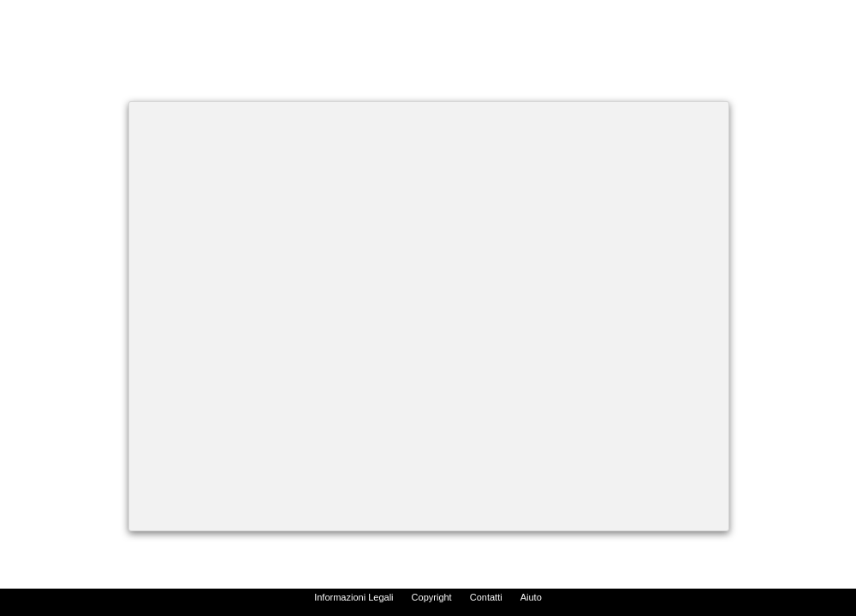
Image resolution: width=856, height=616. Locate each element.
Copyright (432, 597)
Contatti (486, 597)
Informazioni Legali (354, 597)
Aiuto (531, 597)
